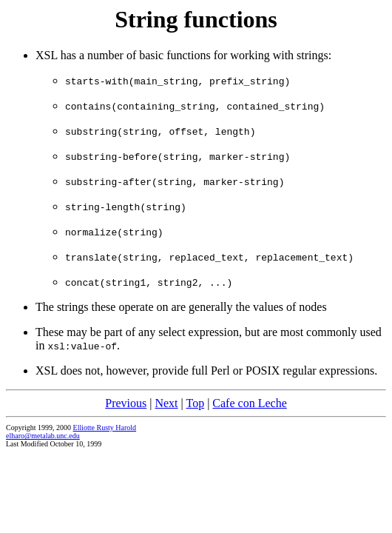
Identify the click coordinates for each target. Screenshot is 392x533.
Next (166, 403)
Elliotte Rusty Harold (105, 428)
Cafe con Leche (249, 403)
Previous (126, 403)
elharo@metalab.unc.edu (43, 436)
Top (195, 403)
